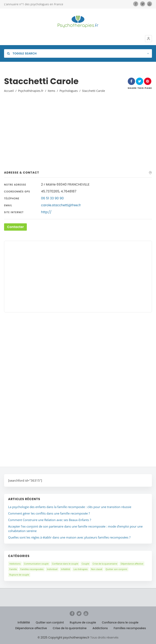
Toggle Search (22, 53)
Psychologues (69, 91)
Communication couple (36, 564)
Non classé (97, 569)
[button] (148, 39)
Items (51, 91)
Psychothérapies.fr (31, 91)
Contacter (15, 227)
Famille (13, 569)
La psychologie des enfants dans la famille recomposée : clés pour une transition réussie (70, 507)
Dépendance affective (132, 564)
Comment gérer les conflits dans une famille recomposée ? (49, 513)
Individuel (52, 569)
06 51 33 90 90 (52, 198)
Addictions (15, 564)
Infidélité (66, 569)
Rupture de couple (19, 575)
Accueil (9, 91)
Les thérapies (81, 569)
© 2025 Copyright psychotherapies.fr (63, 637)
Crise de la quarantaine (105, 564)
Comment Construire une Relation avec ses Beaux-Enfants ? (50, 520)
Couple (85, 564)
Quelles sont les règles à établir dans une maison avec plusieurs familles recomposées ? (69, 537)
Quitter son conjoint (116, 569)
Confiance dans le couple (65, 564)
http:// (46, 212)
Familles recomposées (32, 569)
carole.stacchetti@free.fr (61, 205)
